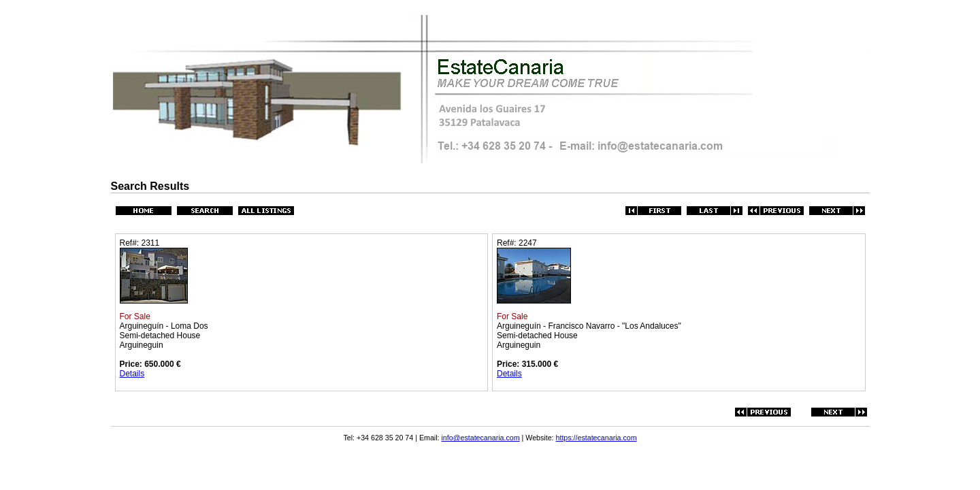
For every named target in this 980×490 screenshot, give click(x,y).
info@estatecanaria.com (481, 438)
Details (132, 374)
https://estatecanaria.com (597, 438)
